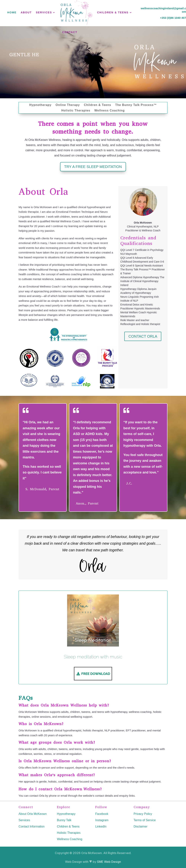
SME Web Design (109, 862)
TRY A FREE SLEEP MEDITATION (93, 167)
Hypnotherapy (40, 105)
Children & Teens (97, 105)
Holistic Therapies (76, 111)
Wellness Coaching (110, 111)
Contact (70, 32)
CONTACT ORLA (143, 336)
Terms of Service (145, 820)
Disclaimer (141, 826)
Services (24, 820)
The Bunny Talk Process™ (136, 105)
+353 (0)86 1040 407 (173, 18)
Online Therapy (68, 105)
